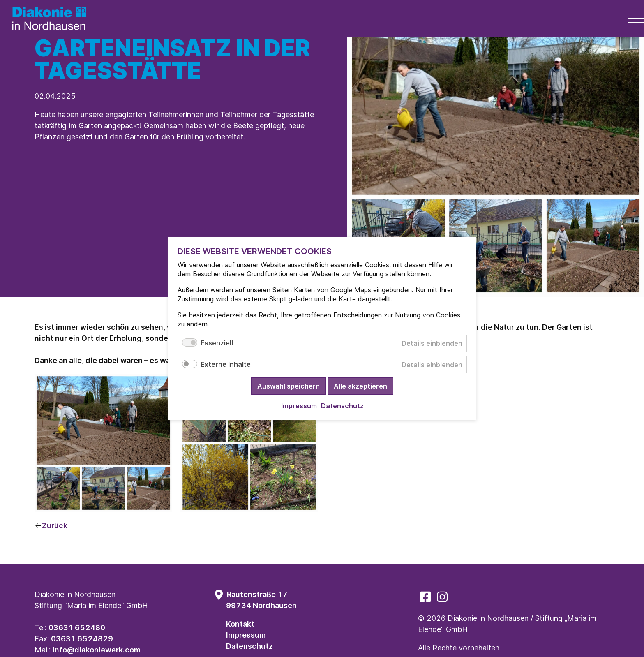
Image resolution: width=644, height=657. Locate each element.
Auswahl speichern (289, 386)
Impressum (246, 635)
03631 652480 (77, 628)
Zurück (55, 526)
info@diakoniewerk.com (97, 650)
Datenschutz (249, 646)
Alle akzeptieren (360, 386)
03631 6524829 (82, 639)
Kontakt (240, 624)
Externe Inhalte (226, 364)
